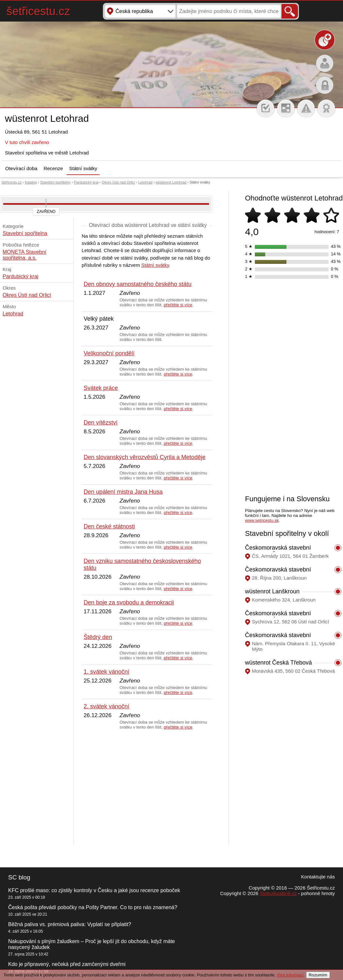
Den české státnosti (109, 526)
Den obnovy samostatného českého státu (138, 284)
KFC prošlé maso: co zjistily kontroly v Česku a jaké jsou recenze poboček (94, 890)
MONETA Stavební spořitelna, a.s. (24, 255)
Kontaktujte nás (318, 877)
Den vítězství (101, 423)
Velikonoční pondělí (109, 353)
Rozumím (318, 975)
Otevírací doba (21, 168)
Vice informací (290, 975)
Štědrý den (98, 637)
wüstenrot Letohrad (171, 182)
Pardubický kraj (86, 182)
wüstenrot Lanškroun (272, 591)
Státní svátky (83, 168)
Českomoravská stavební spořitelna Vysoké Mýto (278, 639)
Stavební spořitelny (56, 182)
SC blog (19, 877)
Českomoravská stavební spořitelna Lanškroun (278, 573)
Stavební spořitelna (25, 233)
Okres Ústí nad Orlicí (118, 182)
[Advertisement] (147, 787)
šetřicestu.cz (38, 11)
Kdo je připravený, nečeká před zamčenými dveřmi (67, 964)
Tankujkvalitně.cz (278, 893)
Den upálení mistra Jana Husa (123, 492)
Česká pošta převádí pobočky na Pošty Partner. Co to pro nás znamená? (93, 907)
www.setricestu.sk (262, 520)
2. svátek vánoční (106, 706)
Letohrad (145, 182)
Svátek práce (101, 388)
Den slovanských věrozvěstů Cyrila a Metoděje (145, 457)
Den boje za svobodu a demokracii (129, 602)
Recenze (53, 168)
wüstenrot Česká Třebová (278, 663)
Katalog (31, 182)
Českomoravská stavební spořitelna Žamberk (278, 551)
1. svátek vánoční (106, 672)
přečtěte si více (178, 305)
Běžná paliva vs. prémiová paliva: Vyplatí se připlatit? (70, 924)
